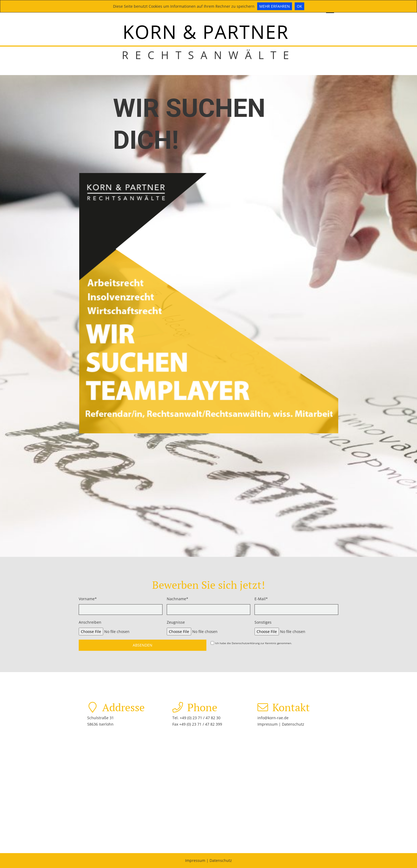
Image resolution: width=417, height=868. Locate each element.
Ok (299, 6)
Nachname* (178, 599)
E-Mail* (261, 599)
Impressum (268, 724)
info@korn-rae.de (273, 718)
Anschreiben (90, 622)
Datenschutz (293, 724)
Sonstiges (263, 622)
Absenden (143, 645)
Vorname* (88, 599)
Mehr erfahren (275, 6)
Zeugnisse (176, 622)
